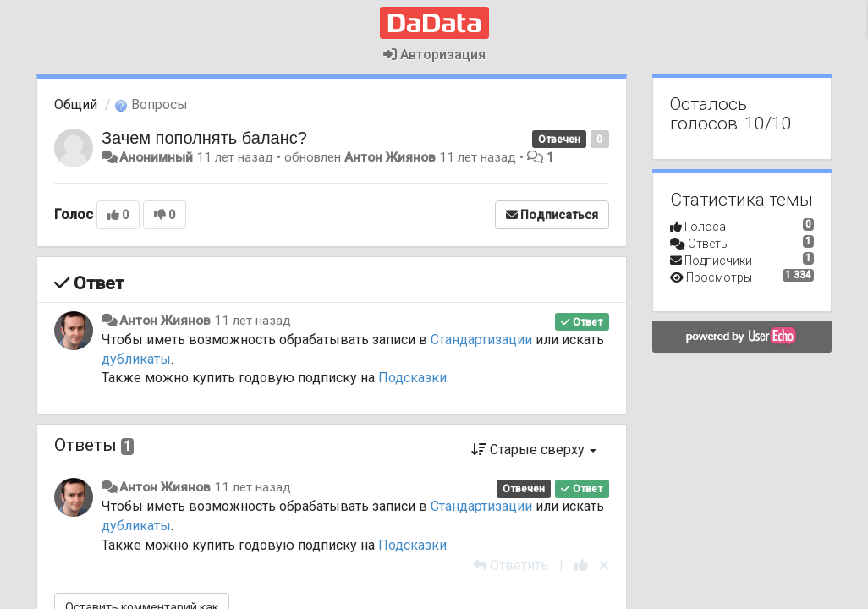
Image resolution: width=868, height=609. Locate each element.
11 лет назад (253, 321)
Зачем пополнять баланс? (204, 138)
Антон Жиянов (390, 157)
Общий (76, 104)
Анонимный (156, 157)
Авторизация (434, 55)
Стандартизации (481, 340)
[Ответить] (511, 565)
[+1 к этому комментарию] (581, 565)
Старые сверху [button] (534, 450)
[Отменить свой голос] (604, 565)
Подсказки (412, 378)
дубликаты (136, 359)
